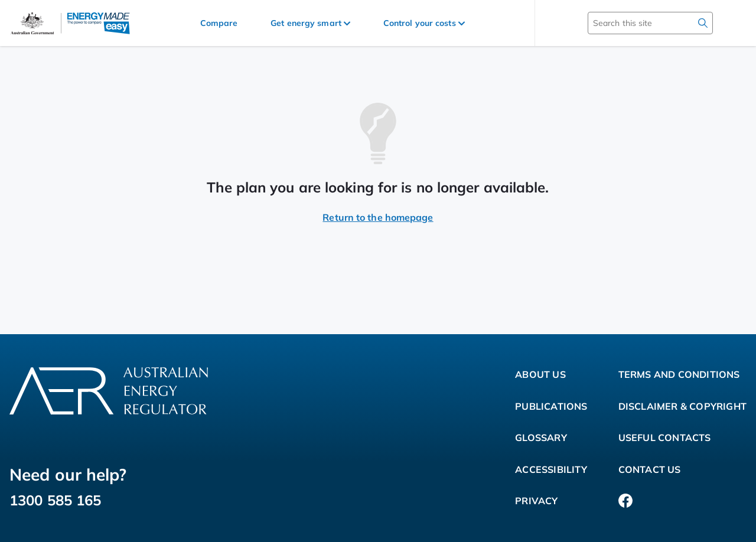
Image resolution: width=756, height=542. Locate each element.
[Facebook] (625, 501)
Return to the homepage (378, 217)
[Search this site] (633, 23)
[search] (703, 23)
